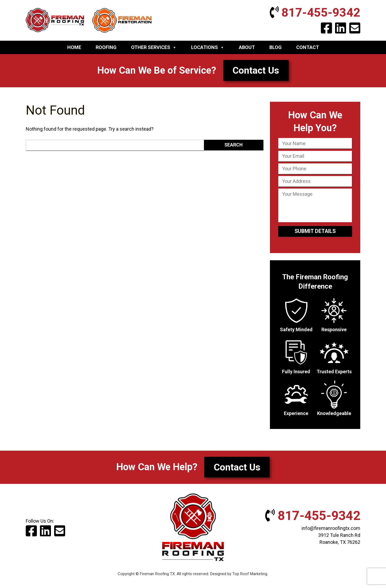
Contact (308, 48)
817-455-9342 (311, 13)
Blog (276, 48)
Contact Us (256, 71)
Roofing (106, 48)
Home (74, 48)
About (247, 48)
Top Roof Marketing (250, 576)
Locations (208, 48)
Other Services (154, 48)
